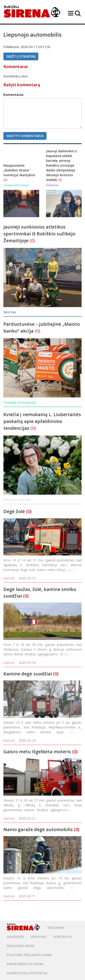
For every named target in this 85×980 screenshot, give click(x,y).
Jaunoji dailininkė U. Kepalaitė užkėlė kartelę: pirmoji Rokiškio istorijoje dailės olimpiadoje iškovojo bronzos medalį (62, 165)
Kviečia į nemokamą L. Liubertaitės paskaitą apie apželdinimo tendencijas (42, 421)
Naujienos (15, 937)
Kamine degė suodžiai (28, 674)
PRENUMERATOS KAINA (25, 964)
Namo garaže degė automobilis (38, 829)
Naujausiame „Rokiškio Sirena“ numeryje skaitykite (19, 170)
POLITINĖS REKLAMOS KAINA (29, 955)
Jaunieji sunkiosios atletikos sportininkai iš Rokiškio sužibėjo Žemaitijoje (39, 234)
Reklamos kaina (21, 946)
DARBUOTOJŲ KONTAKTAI (27, 973)
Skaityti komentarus (25, 136)
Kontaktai (63, 937)
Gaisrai (9, 578)
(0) (5, 180)
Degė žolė (14, 511)
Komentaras (13, 95)
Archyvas (39, 937)
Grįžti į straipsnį (21, 56)
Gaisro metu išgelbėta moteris (37, 752)
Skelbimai (56, 928)
